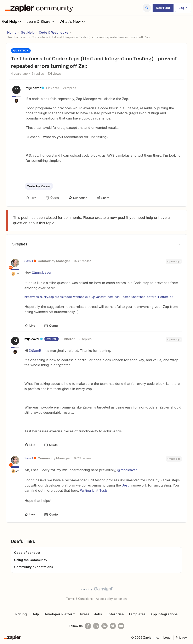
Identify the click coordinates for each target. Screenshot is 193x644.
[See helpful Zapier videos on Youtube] (121, 626)
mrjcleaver (33, 88)
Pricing (21, 614)
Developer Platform (59, 614)
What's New (73, 21)
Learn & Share (41, 21)
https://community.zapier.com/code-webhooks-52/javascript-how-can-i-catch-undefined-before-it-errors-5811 (100, 297)
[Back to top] (189, 593)
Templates (137, 614)
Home (12, 32)
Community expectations (34, 567)
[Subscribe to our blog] (104, 626)
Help (35, 614)
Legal (167, 637)
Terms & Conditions (79, 599)
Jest (125, 485)
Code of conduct (27, 553)
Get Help (12, 21)
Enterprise (115, 614)
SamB (29, 261)
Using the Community (31, 560)
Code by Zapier (39, 186)
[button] (163, 8)
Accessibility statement (111, 599)
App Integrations (164, 614)
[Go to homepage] (40, 8)
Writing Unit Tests (94, 490)
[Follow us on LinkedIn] (96, 626)
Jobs (98, 614)
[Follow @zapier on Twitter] (113, 626)
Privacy (181, 637)
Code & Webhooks (53, 32)
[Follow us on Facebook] (88, 626)
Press (85, 614)
